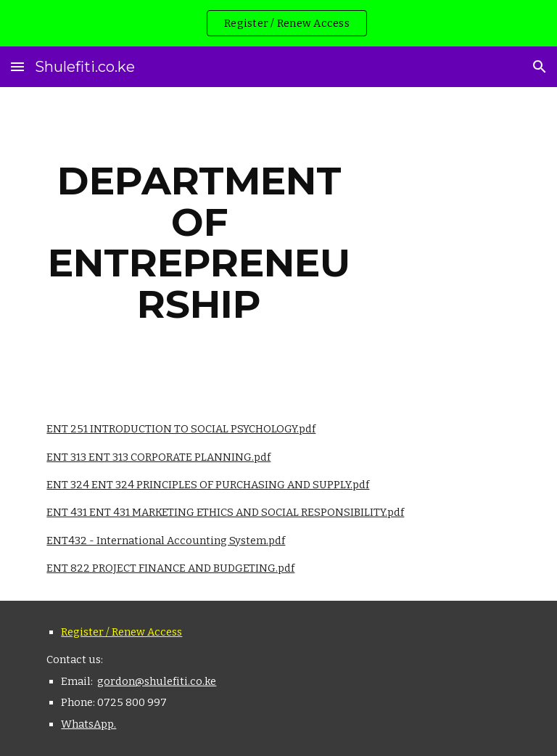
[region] (278, 23)
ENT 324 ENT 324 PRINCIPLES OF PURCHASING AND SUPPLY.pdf (208, 485)
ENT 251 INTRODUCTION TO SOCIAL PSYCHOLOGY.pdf (181, 429)
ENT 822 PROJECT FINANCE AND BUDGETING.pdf (170, 568)
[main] (199, 242)
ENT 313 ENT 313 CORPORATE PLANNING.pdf (158, 457)
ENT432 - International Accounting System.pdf (166, 541)
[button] (17, 66)
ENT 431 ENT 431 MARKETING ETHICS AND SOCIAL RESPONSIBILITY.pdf (225, 512)
